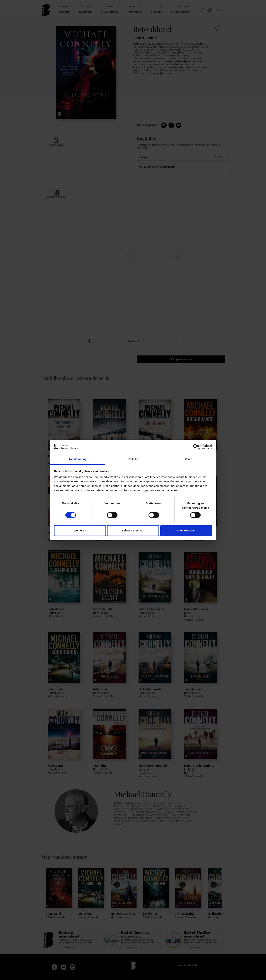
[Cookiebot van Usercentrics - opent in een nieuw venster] (196, 447)
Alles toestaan (186, 530)
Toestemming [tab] (78, 459)
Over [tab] (189, 459)
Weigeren (80, 530)
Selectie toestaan (133, 530)
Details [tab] (133, 459)
